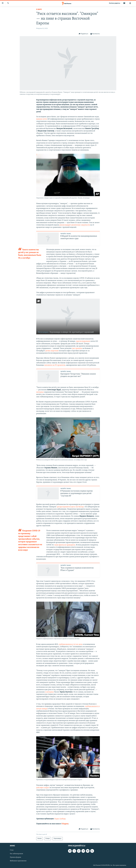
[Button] (83, 34)
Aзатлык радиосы (115, 3)
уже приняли (77, 348)
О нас (12, 850)
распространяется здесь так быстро (70, 507)
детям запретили (52, 351)
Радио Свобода (60, 819)
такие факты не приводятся (65, 545)
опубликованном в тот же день (71, 644)
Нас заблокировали (16, 854)
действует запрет (43, 788)
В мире (39, 9)
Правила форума (15, 857)
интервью (40, 392)
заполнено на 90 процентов (55, 365)
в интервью (49, 692)
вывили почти (42, 119)
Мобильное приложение (18, 861)
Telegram (65, 824)
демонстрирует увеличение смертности (75, 225)
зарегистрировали (83, 341)
